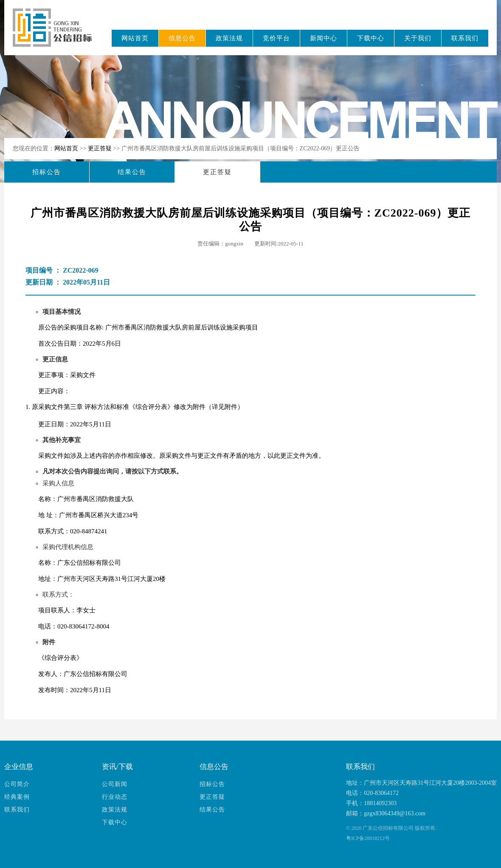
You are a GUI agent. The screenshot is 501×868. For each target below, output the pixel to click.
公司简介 (17, 784)
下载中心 (371, 38)
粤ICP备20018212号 (368, 838)
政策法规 (229, 38)
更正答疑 (101, 148)
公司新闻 (115, 784)
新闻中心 (324, 38)
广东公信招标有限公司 (56, 33)
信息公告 (182, 38)
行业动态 (115, 797)
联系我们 (465, 38)
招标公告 (47, 172)
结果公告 (132, 172)
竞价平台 (276, 38)
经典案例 (17, 797)
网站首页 (135, 38)
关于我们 (418, 38)
